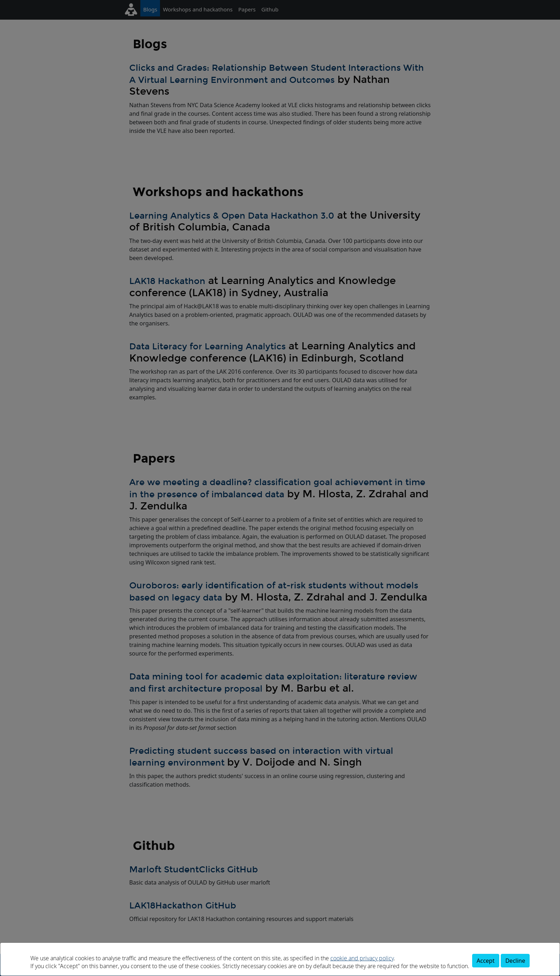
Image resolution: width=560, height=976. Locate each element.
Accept (486, 961)
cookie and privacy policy (362, 958)
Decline (515, 961)
